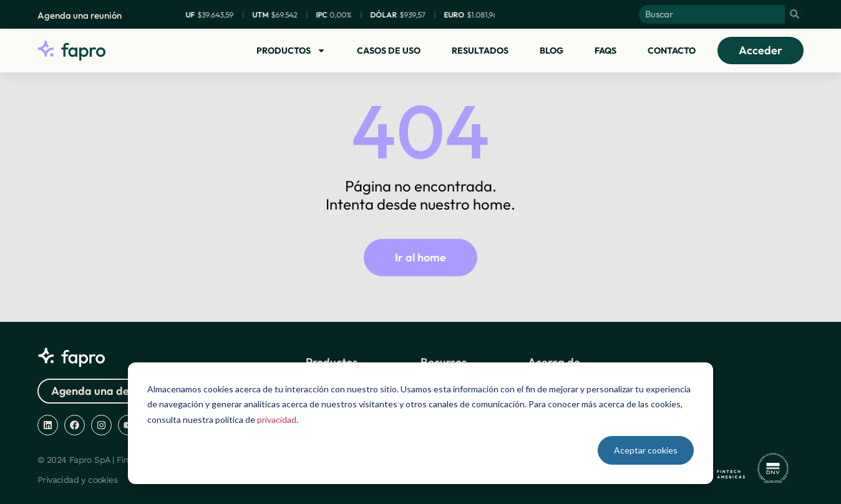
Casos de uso (389, 51)
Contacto (672, 51)
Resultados (480, 51)
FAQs (605, 51)
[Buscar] (794, 14)
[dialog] (420, 423)
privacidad (277, 419)
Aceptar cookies (646, 450)
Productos (291, 51)
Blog (552, 51)
